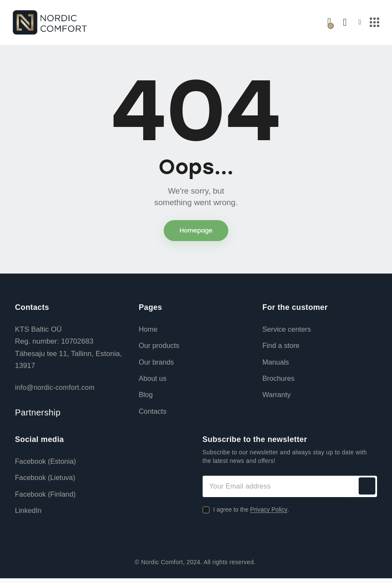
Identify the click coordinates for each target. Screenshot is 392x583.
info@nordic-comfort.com (55, 389)
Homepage (196, 232)
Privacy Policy (269, 513)
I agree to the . (251, 513)
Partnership (38, 414)
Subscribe (366, 490)
